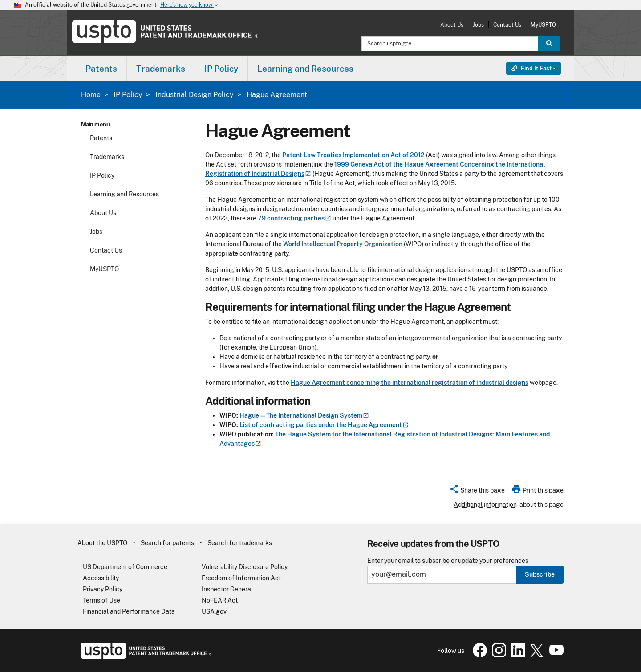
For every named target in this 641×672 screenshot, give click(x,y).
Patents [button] (101, 69)
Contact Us (507, 25)
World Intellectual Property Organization (343, 244)
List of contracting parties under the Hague (324, 425)
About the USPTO (102, 543)
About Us (452, 25)
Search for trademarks (240, 543)
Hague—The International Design (304, 415)
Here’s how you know (190, 5)
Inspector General (227, 589)
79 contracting (294, 218)
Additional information (485, 505)
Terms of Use (101, 600)
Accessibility (101, 578)
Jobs (478, 25)
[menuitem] (101, 68)
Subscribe (540, 574)
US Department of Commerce (125, 567)
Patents (101, 138)
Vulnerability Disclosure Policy (245, 567)
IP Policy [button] (221, 69)
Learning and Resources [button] (305, 69)
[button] (477, 492)
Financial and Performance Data (129, 611)
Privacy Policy (103, 589)
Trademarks (107, 157)
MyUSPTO (543, 25)
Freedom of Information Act (241, 578)
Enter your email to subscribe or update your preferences (448, 561)
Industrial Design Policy (195, 95)
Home (91, 95)
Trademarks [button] (161, 69)
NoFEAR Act (220, 600)
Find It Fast (531, 68)
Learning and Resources (124, 194)
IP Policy (128, 95)
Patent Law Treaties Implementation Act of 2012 (353, 155)
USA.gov (214, 611)
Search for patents (167, 543)
